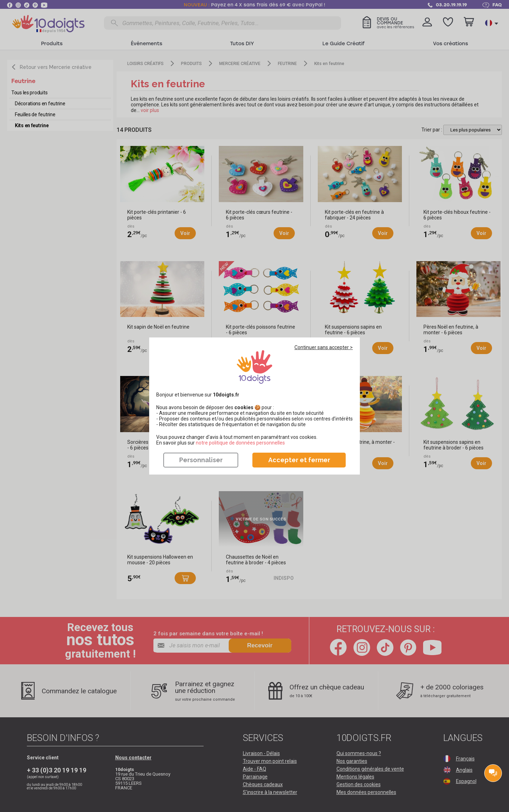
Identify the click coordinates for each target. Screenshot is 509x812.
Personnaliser (201, 460)
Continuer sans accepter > (324, 347)
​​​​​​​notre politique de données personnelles (240, 443)
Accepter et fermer (299, 460)
